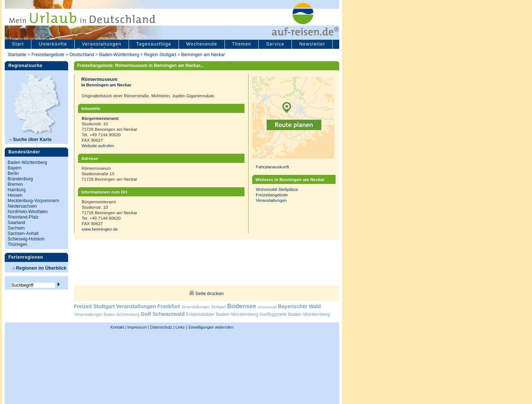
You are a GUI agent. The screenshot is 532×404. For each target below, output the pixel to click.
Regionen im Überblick (39, 268)
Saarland (16, 223)
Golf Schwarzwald (163, 314)
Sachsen (16, 228)
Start (18, 44)
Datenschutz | (162, 327)
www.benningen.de (100, 229)
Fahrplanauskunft (272, 167)
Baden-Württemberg (119, 55)
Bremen (15, 184)
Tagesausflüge (154, 44)
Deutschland (82, 55)
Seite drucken (210, 293)
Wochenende (202, 44)
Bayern (15, 168)
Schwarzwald (267, 307)
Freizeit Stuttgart (94, 306)
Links (180, 327)
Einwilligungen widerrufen (211, 327)
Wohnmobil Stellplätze (277, 189)
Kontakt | (118, 327)
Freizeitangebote (48, 55)
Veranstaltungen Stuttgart (204, 307)
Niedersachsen (22, 206)
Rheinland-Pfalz (23, 217)
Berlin (13, 173)
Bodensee (242, 306)
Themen (242, 44)
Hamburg (17, 190)
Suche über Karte (30, 139)
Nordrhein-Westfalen (28, 212)
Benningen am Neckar (203, 55)
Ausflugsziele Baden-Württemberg (294, 314)
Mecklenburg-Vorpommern (33, 201)
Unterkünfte (53, 44)
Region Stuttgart (160, 55)
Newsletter (312, 44)
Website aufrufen (98, 146)
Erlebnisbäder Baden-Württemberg (222, 314)
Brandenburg (20, 179)
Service (275, 44)
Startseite (17, 55)
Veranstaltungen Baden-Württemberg (107, 314)
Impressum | (138, 327)
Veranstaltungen (102, 44)
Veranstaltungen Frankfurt (148, 306)
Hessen (15, 195)
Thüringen (17, 244)
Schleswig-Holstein (26, 239)
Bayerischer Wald (300, 306)
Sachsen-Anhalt (23, 234)
